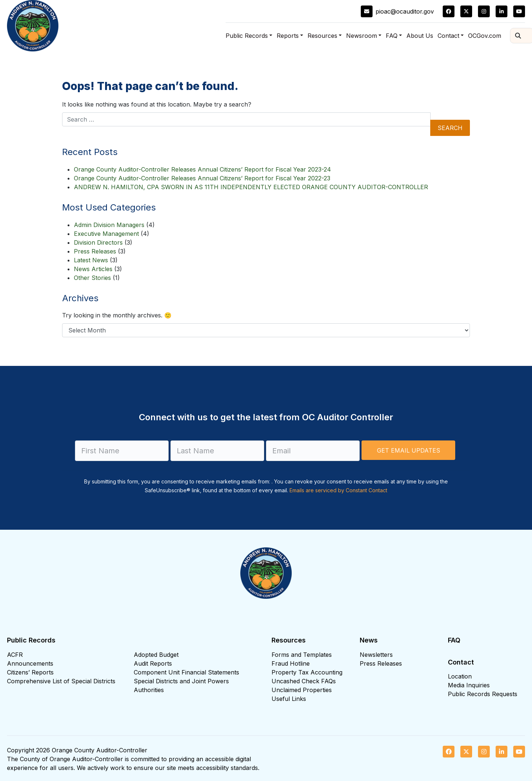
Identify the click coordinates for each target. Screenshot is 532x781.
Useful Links (289, 699)
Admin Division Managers (109, 225)
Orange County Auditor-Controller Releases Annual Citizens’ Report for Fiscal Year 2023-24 (202, 169)
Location (460, 676)
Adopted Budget (156, 655)
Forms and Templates (302, 655)
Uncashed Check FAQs (304, 681)
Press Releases (95, 251)
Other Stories (92, 278)
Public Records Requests (483, 694)
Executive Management (106, 234)
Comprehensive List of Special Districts (61, 681)
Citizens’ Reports (30, 672)
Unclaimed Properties (302, 690)
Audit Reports (153, 663)
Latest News (91, 260)
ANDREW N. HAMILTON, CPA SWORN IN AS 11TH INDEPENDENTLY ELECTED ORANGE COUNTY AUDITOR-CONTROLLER (251, 187)
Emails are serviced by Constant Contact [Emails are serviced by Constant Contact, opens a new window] (338, 490)
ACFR (15, 655)
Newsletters (376, 655)
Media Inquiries (469, 685)
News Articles (93, 269)
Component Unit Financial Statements (186, 672)
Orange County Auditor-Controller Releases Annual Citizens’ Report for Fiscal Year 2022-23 (202, 178)
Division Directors (98, 242)
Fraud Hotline (291, 663)
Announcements (30, 663)
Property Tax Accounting (307, 672)
